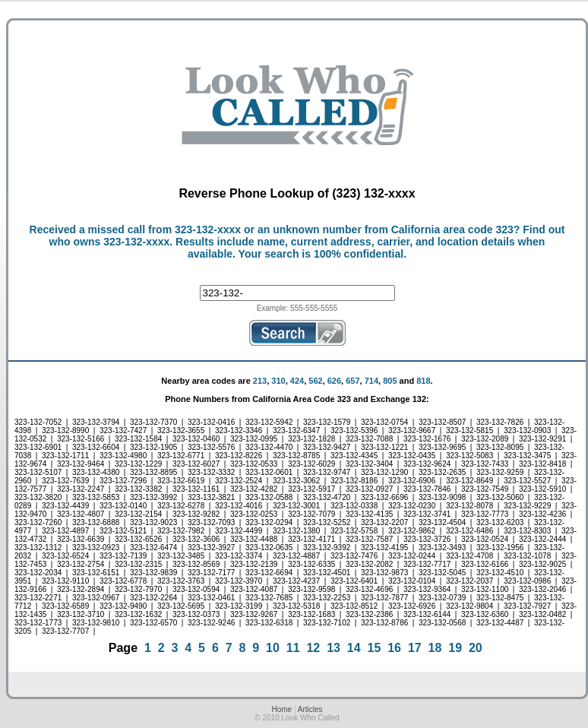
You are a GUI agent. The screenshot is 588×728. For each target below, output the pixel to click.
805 (390, 381)
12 (313, 648)
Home (281, 709)
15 (375, 648)
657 (352, 381)
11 (293, 648)
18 (435, 648)
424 (297, 381)
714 (371, 381)
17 (415, 648)
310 (278, 381)
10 (273, 648)
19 (455, 648)
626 (334, 381)
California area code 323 (452, 229)
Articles (310, 709)
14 (354, 648)
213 (260, 381)
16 (394, 648)
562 (315, 381)
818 (423, 381)
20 (476, 648)
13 (334, 648)
